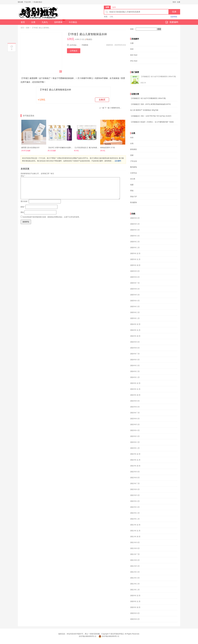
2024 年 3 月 (135, 366)
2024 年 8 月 (135, 348)
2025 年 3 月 (135, 307)
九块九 (45, 22)
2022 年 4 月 (135, 501)
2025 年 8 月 (135, 277)
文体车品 (134, 173)
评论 (23, 176)
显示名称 (24, 201)
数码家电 (134, 167)
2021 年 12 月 (135, 525)
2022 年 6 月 (135, 489)
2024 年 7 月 (135, 354)
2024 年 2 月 (135, 371)
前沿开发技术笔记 (117, 634)
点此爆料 (118, 161)
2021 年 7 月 (135, 554)
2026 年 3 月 (135, 236)
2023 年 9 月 (135, 401)
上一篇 (102, 108)
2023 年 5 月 (135, 425)
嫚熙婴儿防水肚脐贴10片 (30, 148)
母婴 (132, 185)
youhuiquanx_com (76, 45)
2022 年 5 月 (135, 495)
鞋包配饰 (134, 202)
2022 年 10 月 (135, 466)
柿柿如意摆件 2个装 (108, 148)
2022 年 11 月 (135, 460)
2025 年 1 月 (135, 318)
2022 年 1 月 (135, 519)
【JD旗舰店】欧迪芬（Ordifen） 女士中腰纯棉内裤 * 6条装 (152, 122)
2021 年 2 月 (135, 584)
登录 (132, 49)
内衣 (132, 138)
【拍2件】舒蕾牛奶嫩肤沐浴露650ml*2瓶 (63, 148)
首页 (23, 22)
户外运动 (134, 161)
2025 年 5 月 (135, 295)
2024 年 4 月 (135, 360)
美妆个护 (134, 197)
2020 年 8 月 (135, 619)
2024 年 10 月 (135, 336)
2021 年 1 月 (135, 590)
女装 (132, 143)
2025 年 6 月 (135, 289)
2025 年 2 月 (135, 312)
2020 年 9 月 (135, 613)
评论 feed (134, 61)
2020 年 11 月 (135, 601)
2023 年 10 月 (135, 395)
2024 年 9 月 (135, 342)
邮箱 (23, 207)
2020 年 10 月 (135, 607)
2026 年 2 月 (135, 242)
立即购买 (74, 51)
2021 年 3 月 (135, 578)
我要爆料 (172, 22)
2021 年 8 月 (135, 548)
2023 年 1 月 (135, 448)
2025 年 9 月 (135, 271)
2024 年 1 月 (135, 377)
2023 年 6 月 (135, 419)
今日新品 (73, 22)
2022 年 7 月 (135, 484)
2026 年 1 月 (135, 248)
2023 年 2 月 (135, 442)
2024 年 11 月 (135, 330)
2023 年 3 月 (135, 436)
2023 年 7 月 (135, 413)
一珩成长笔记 (37, 2)
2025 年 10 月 (135, 265)
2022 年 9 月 (135, 472)
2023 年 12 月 (135, 383)
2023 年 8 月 (135, 407)
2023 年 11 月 (135, 389)
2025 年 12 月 (135, 253)
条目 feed (134, 55)
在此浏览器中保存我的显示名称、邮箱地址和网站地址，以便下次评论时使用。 (52, 217)
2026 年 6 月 (135, 218)
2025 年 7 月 (135, 283)
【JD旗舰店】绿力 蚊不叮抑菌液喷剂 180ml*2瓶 (158, 77)
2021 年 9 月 (135, 542)
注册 (132, 43)
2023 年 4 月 (135, 430)
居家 (28, 28)
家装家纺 (134, 149)
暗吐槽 (20, 2)
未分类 (133, 179)
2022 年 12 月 (135, 454)
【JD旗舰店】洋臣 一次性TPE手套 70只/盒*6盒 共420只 (151, 116)
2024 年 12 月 (135, 324)
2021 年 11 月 (135, 531)
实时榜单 (60, 21)
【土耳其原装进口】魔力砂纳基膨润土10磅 (90, 148)
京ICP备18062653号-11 (88, 636)
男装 (132, 191)
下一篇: (113, 108)
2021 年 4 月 (135, 572)
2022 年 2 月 (135, 513)
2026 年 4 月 (135, 230)
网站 (22, 212)
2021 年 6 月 (135, 560)
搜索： (133, 29)
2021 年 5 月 (135, 566)
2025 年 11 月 (135, 259)
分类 (33, 22)
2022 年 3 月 (135, 507)
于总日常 (28, 2)
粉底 (106, 17)
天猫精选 (85, 45)
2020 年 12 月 (135, 596)
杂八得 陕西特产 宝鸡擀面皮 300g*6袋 (144, 110)
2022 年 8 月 (135, 478)
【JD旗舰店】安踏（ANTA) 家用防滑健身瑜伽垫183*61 (150, 104)
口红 (112, 17)
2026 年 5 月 (135, 224)
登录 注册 (176, 2)
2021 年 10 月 (135, 537)
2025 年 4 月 (135, 301)
